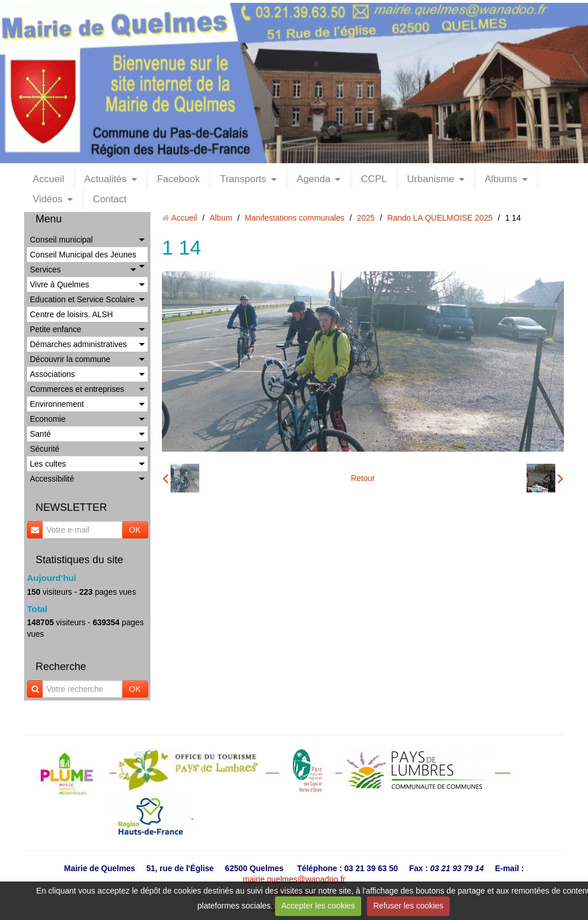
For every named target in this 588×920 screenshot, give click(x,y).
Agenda (314, 179)
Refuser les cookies (408, 906)
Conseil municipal (61, 240)
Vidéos (48, 199)
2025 (366, 218)
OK (135, 530)
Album (221, 218)
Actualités (106, 179)
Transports (243, 179)
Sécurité (45, 449)
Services (45, 270)
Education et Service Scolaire (82, 299)
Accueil (49, 179)
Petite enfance (56, 329)
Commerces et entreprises (77, 389)
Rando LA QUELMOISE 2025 (440, 218)
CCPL (374, 179)
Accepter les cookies (318, 906)
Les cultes (48, 464)
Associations (53, 374)
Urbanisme (431, 179)
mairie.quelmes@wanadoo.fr (294, 879)
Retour (363, 478)
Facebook (179, 179)
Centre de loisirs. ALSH (71, 314)
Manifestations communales (295, 218)
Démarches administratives (78, 344)
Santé (40, 434)
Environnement (57, 404)
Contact (110, 199)
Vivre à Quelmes (59, 284)
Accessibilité (52, 479)
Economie (48, 419)
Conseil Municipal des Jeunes (83, 255)
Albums (501, 179)
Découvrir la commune (70, 359)
